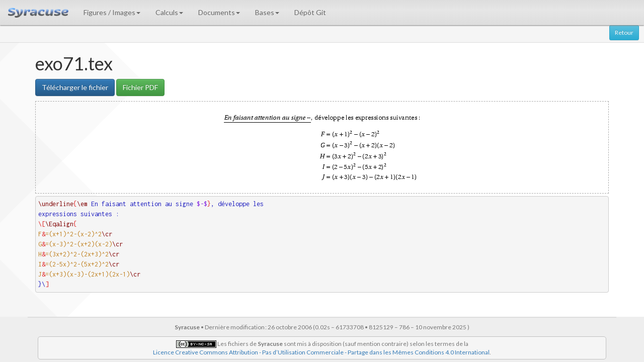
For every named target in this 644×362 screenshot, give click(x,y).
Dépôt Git (310, 12)
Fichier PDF (140, 87)
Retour (624, 32)
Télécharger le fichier (75, 87)
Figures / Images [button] (112, 12)
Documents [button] (219, 12)
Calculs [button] (169, 12)
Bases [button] (267, 12)
